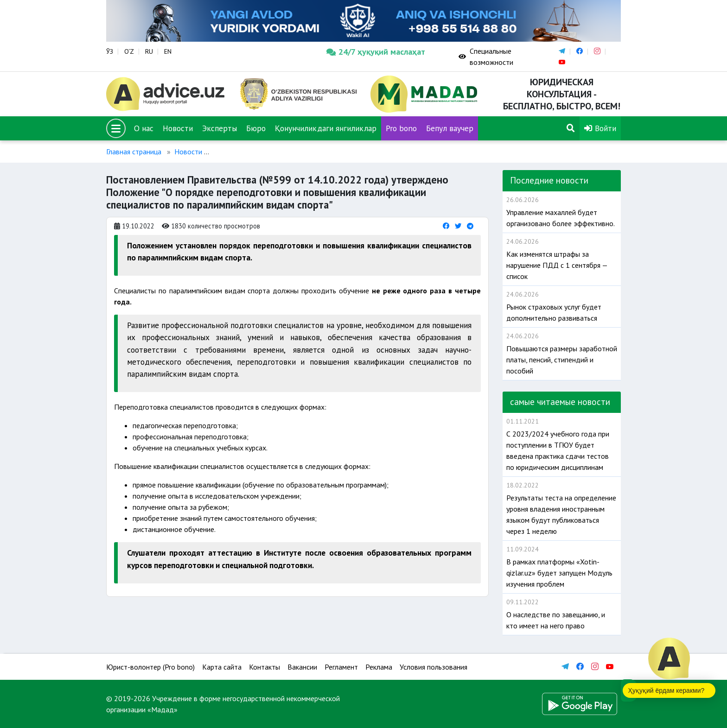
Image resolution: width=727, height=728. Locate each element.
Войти (600, 128)
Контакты (265, 667)
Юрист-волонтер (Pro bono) (150, 667)
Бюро (256, 128)
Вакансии (302, 667)
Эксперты (220, 128)
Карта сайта (222, 667)
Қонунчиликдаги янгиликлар (326, 128)
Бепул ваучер (450, 128)
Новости (178, 128)
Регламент (341, 667)
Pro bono (401, 128)
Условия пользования (434, 667)
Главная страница (134, 152)
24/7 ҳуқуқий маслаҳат (376, 52)
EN (168, 51)
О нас (144, 128)
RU (149, 51)
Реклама (379, 667)
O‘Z (129, 51)
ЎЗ (110, 51)
